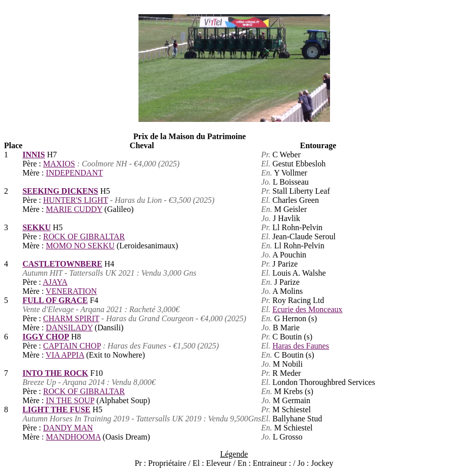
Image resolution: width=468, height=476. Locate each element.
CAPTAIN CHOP (72, 346)
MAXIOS (59, 164)
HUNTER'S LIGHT (75, 200)
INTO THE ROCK (55, 373)
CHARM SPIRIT (71, 318)
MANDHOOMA (73, 437)
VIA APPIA (65, 355)
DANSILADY (69, 328)
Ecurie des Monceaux (308, 309)
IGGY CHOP (45, 337)
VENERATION (71, 291)
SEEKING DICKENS (60, 191)
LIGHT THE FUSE (56, 409)
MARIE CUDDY (74, 209)
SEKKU (36, 227)
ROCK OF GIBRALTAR (84, 236)
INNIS (33, 155)
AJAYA (55, 282)
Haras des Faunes (301, 346)
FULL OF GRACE (55, 300)
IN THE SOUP (70, 400)
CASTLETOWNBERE (62, 264)
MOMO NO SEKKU (80, 246)
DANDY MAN (68, 428)
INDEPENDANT (75, 173)
